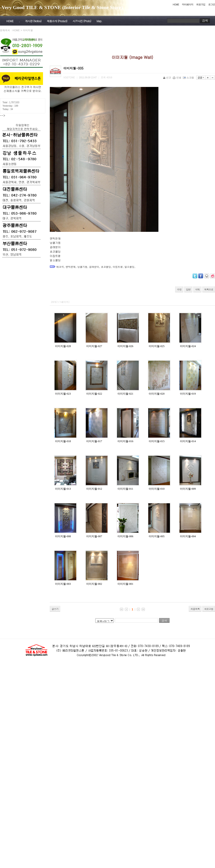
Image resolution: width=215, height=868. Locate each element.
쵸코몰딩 (106, 267)
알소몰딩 (129, 267)
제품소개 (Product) (57, 21)
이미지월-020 (157, 394)
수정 (179, 289)
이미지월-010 (157, 489)
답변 (188, 289)
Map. (99, 21)
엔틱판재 (71, 267)
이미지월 (28, 30)
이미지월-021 (125, 394)
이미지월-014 (188, 441)
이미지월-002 (94, 584)
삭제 (197, 289)
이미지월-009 (188, 489)
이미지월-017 (94, 441)
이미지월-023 (63, 394)
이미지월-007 (94, 536)
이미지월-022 (94, 394)
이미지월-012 (94, 489)
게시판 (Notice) (33, 21)
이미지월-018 (63, 441)
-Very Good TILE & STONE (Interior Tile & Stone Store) (61, 7)
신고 (167, 78)
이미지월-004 (188, 536)
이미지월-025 (157, 346)
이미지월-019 (188, 394)
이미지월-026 (125, 346)
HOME (176, 4)
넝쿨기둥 (82, 267)
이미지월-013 (63, 489)
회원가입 (201, 4)
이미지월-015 (157, 441)
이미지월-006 (125, 536)
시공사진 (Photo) (82, 21)
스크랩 (189, 78)
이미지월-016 (125, 441)
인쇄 (177, 78)
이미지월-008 (63, 536)
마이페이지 (188, 4)
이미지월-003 (63, 584)
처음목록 (195, 609)
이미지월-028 (63, 346)
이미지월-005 (157, 536)
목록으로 (209, 289)
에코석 (60, 267)
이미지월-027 (94, 346)
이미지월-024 (188, 346)
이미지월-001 (125, 584)
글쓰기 (55, 609)
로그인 (212, 4)
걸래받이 (94, 267)
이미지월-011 (125, 489)
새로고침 (209, 609)
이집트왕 (118, 267)
